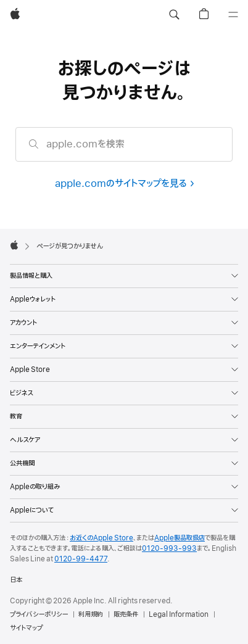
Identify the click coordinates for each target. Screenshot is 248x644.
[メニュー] (233, 15)
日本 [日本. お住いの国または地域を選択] (16, 580)
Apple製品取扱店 (180, 538)
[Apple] (15, 15)
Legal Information (179, 614)
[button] (174, 15)
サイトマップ (26, 628)
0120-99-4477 (81, 559)
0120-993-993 (169, 548)
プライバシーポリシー (39, 614)
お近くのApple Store (101, 538)
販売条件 (126, 614)
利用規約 (91, 614)
